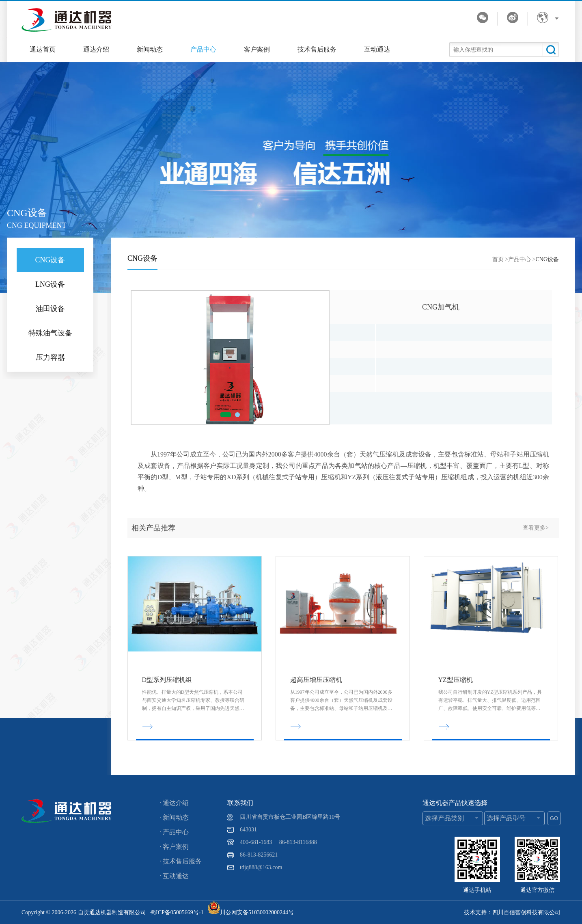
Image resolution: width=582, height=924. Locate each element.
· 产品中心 (174, 832)
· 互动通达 (174, 876)
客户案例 (257, 49)
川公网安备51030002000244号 (251, 912)
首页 (498, 259)
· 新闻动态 (174, 817)
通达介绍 (96, 49)
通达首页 (43, 49)
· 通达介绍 (174, 803)
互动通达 (377, 49)
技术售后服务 (317, 49)
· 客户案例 (174, 847)
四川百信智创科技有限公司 (526, 912)
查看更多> (536, 528)
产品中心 (203, 49)
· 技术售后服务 (181, 861)
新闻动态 (150, 49)
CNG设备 (547, 259)
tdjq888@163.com (261, 867)
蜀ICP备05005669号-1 (177, 912)
